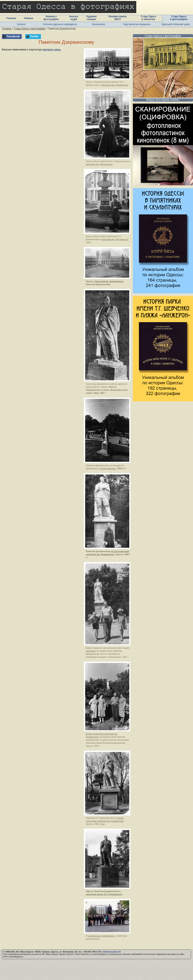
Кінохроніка (99, 24)
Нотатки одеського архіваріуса (60, 24)
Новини (29, 18)
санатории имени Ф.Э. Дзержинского (104, 894)
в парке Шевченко (108, 469)
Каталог (21, 24)
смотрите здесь (51, 50)
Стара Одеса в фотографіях (179, 18)
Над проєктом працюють (137, 24)
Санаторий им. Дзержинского (109, 281)
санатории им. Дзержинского (115, 85)
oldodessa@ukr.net (112, 952)
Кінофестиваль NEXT (118, 18)
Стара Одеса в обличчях (148, 18)
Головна (11, 18)
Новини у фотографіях (51, 18)
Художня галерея (91, 18)
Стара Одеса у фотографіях (163, 36)
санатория (91, 651)
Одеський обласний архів (175, 24)
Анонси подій (74, 18)
